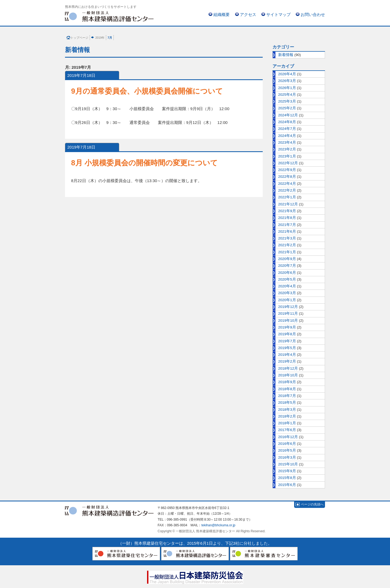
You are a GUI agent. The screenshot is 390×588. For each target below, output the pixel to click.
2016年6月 (287, 444)
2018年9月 (287, 382)
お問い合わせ (313, 14)
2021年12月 (288, 204)
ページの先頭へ (312, 504)
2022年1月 (287, 197)
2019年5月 (287, 348)
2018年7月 (287, 396)
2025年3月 (287, 101)
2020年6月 (287, 273)
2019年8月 (287, 334)
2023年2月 (287, 149)
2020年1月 (287, 300)
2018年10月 (288, 375)
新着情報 (286, 55)
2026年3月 (287, 81)
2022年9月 (287, 170)
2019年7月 (287, 341)
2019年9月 (287, 327)
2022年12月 (288, 163)
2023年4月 (287, 142)
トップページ (79, 38)
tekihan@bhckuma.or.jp (218, 525)
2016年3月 (287, 457)
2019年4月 (287, 355)
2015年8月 (287, 478)
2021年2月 (287, 245)
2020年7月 (287, 266)
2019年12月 (288, 307)
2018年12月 (288, 368)
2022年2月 (287, 190)
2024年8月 (287, 122)
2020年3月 (287, 293)
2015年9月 (287, 471)
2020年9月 (287, 259)
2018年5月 (287, 403)
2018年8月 (287, 389)
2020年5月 (287, 279)
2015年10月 (288, 464)
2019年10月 (288, 321)
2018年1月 (287, 423)
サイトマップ (278, 14)
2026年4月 (287, 74)
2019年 (100, 38)
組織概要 (222, 14)
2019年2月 (287, 361)
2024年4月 (287, 136)
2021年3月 (287, 238)
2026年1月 (287, 88)
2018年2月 (287, 416)
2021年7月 (287, 225)
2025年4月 (287, 95)
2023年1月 (287, 156)
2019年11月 (288, 313)
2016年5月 (287, 450)
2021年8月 (287, 218)
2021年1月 (287, 252)
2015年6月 (287, 485)
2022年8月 (287, 177)
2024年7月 (287, 129)
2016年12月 (288, 437)
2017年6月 (287, 430)
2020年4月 (287, 286)
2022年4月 (287, 184)
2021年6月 (287, 231)
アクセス (248, 14)
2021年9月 (287, 211)
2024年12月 (288, 115)
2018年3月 (287, 410)
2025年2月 (287, 108)
